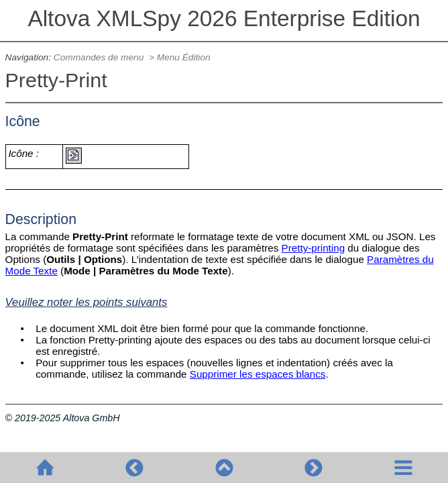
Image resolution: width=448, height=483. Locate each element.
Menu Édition (184, 57)
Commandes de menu (100, 57)
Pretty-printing (314, 248)
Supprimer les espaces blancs (258, 374)
